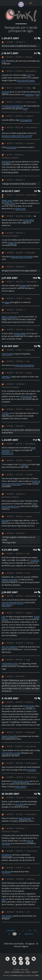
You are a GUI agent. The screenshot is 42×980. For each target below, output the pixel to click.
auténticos (30, 94)
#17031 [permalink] (10, 373)
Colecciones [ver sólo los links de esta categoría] (31, 102)
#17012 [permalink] (10, 732)
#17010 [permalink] (10, 763)
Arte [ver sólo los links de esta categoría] (28, 361)
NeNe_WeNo (20, 787)
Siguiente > (29, 934)
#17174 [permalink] (9, 127)
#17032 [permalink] (10, 361)
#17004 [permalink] (10, 868)
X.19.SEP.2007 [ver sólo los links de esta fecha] (10, 698)
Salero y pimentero (10, 317)
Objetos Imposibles (10, 580)
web (3, 899)
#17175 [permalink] (9, 116)
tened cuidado (20, 333)
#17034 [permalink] (10, 329)
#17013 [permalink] (10, 702)
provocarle (12, 147)
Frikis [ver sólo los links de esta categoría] (28, 88)
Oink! (25, 109)
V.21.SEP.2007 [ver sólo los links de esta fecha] (10, 550)
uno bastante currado (11, 753)
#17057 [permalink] (10, 195)
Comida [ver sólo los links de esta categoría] (29, 474)
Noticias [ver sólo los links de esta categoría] (30, 329)
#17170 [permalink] (10, 180)
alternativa (6, 605)
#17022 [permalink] (10, 533)
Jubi (38, 94)
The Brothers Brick (10, 664)
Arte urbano (7, 916)
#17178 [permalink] (9, 71)
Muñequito (6, 162)
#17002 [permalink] (10, 912)
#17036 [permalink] (10, 298)
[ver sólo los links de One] (3, 42)
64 (35, 931)
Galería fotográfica (10, 736)
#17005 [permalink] (10, 851)
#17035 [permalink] (10, 310)
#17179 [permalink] (9, 57)
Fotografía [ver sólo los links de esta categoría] (30, 253)
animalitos (32, 770)
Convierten (35, 560)
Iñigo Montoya (25, 818)
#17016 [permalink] (10, 643)
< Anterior (10, 931)
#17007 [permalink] (10, 814)
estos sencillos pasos (26, 80)
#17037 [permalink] (10, 282)
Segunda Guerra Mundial (22, 257)
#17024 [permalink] (10, 494)
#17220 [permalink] (10, 42)
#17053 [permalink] (10, 267)
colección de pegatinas (14, 106)
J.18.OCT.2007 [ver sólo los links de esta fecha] (10, 53)
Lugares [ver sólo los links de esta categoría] (30, 116)
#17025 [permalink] (10, 474)
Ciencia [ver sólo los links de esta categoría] (29, 57)
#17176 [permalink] (9, 102)
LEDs (4, 61)
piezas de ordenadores (24, 365)
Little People (7, 354)
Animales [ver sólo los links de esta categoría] (30, 143)
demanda (30, 706)
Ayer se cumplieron (10, 647)
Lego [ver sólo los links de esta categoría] (28, 660)
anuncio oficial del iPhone (12, 603)
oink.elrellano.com (18, 972)
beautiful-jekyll (17, 975)
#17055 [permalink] (10, 233)
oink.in (28, 972)
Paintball (23, 285)
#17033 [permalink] (10, 350)
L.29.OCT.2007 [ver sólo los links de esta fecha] (10, 38)
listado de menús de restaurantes (21, 482)
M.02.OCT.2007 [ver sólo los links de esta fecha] (11, 191)
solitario (25, 464)
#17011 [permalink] (9, 746)
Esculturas (6, 872)
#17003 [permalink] (10, 879)
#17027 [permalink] (10, 444)
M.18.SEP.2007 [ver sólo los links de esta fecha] (10, 794)
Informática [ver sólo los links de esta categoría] (31, 71)
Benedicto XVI (7, 453)
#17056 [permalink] (10, 216)
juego (7, 302)
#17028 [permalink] (10, 426)
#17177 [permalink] (9, 88)
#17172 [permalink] (9, 143)
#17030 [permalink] (10, 384)
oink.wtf (35, 972)
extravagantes (26, 120)
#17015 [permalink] (10, 660)
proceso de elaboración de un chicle (17, 136)
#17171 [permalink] (9, 155)
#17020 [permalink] (10, 573)
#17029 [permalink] (10, 409)
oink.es (7, 972)
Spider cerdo (7, 201)
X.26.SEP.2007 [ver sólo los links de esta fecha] (10, 346)
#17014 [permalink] (10, 676)
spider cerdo (10, 203)
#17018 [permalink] (10, 596)
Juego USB (12, 242)
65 (9, 934)
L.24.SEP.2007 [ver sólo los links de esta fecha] (10, 440)
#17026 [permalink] (10, 460)
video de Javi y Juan (21, 781)
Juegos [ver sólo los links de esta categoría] (29, 298)
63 (30, 931)
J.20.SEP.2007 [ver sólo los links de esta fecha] (10, 592)
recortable (19, 804)
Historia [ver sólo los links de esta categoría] (29, 409)
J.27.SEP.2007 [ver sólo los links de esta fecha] (10, 278)
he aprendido (28, 220)
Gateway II (6, 377)
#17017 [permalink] (10, 613)
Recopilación (7, 855)
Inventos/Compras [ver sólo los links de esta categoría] (10, 158)
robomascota (26, 396)
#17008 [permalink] (10, 798)
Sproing (5, 520)
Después (5, 92)
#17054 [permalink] (10, 253)
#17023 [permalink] (10, 516)
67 (20, 934)
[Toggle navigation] (37, 3)
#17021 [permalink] (10, 553)
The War (5, 413)
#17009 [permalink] (10, 777)
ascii (29, 75)
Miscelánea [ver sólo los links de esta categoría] (31, 127)
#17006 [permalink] (10, 828)
